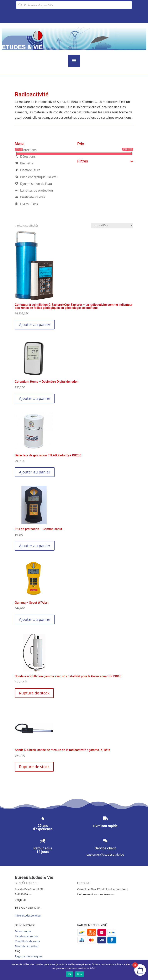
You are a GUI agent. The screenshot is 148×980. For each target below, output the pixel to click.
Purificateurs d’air (30, 197)
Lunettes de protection (34, 190)
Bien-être (24, 163)
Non (79, 974)
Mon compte (23, 931)
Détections (25, 157)
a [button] (74, 61)
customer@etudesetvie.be (105, 854)
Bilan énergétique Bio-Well (37, 177)
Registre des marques (29, 956)
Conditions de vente (28, 941)
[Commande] (112, 225)
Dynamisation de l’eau (33, 184)
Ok (70, 974)
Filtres (105, 161)
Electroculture (28, 170)
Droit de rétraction (27, 946)
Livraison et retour (27, 936)
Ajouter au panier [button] (35, 325)
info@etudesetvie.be (28, 915)
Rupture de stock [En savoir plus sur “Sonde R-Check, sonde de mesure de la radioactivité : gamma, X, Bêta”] (34, 767)
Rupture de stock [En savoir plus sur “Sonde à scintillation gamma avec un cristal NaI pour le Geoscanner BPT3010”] (34, 693)
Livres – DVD (26, 204)
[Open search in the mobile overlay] (74, 5)
